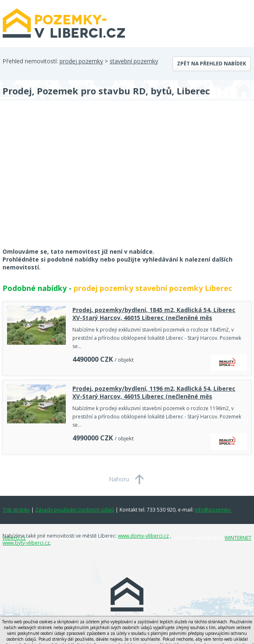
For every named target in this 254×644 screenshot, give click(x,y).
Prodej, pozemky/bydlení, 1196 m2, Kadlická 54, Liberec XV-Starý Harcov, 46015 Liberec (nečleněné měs (154, 392)
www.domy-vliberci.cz (143, 536)
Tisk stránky (16, 510)
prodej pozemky (81, 61)
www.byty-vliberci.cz (26, 543)
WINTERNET (238, 538)
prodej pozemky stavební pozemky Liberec (153, 288)
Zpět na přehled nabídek (212, 64)
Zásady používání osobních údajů (75, 510)
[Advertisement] (65, 180)
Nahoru (119, 479)
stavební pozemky (134, 61)
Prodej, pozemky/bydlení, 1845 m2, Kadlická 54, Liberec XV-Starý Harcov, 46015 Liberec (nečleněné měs (154, 314)
